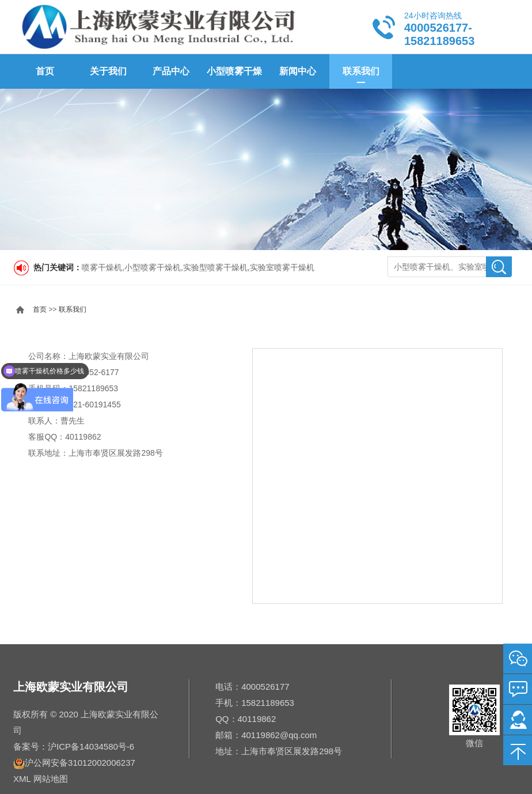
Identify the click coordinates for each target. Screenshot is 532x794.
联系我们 (361, 71)
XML (22, 779)
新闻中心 (298, 71)
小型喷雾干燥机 (234, 77)
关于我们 (108, 71)
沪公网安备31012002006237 (80, 763)
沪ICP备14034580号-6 (91, 746)
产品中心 (171, 71)
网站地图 (51, 779)
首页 (45, 71)
